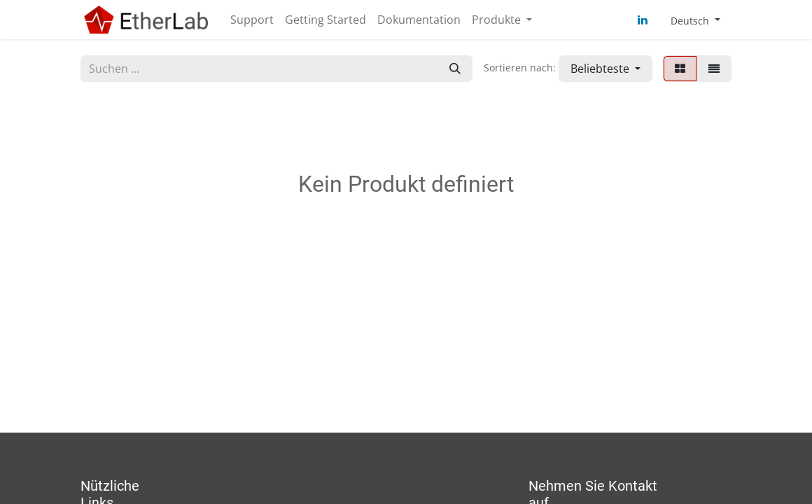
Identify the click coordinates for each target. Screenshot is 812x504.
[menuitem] (252, 20)
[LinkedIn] (643, 20)
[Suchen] (455, 69)
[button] (605, 69)
